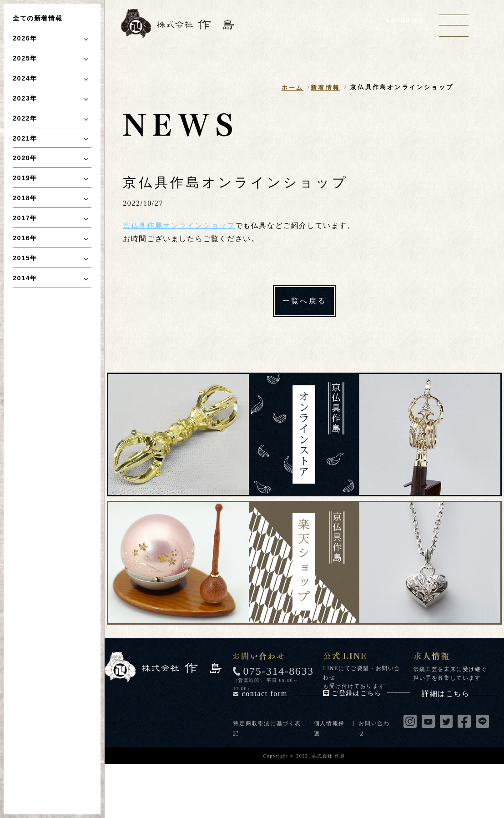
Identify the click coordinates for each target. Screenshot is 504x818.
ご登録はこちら (371, 693)
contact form (281, 694)
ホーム (293, 88)
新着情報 (325, 88)
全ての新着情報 (38, 18)
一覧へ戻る (304, 301)
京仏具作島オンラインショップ (179, 225)
